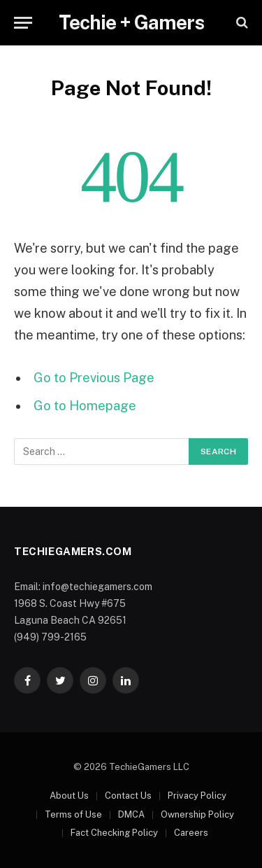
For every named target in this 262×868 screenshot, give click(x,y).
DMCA (131, 814)
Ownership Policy (197, 814)
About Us (69, 796)
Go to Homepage (85, 406)
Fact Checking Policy (114, 833)
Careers (191, 833)
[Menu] (23, 23)
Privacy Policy (197, 796)
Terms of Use (73, 814)
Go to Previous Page (94, 378)
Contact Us (128, 796)
